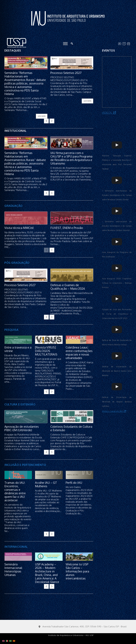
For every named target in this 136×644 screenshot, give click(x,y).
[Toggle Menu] (65, 44)
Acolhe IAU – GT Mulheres (46, 484)
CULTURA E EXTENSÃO (20, 404)
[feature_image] (26, 63)
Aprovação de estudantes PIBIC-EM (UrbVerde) (22, 428)
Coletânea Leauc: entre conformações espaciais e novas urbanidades (79, 353)
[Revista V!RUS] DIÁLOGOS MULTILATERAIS (46, 351)
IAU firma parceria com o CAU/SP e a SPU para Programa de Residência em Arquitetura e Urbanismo (71, 158)
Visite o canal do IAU (114, 411)
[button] (52, 121)
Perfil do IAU (74, 483)
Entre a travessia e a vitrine (18, 349)
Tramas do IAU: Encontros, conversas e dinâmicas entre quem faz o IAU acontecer (15, 491)
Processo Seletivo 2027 (66, 73)
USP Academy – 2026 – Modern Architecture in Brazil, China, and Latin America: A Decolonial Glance (47, 573)
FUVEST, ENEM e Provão (67, 228)
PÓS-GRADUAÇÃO (17, 263)
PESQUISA (11, 330)
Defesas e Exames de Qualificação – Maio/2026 (68, 287)
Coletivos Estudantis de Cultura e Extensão (71, 428)
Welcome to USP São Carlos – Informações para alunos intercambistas (77, 571)
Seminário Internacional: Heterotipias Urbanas (13, 570)
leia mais (42, 116)
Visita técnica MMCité (19, 228)
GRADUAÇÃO (14, 206)
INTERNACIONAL (16, 547)
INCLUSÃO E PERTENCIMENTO (25, 465)
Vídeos (109, 113)
